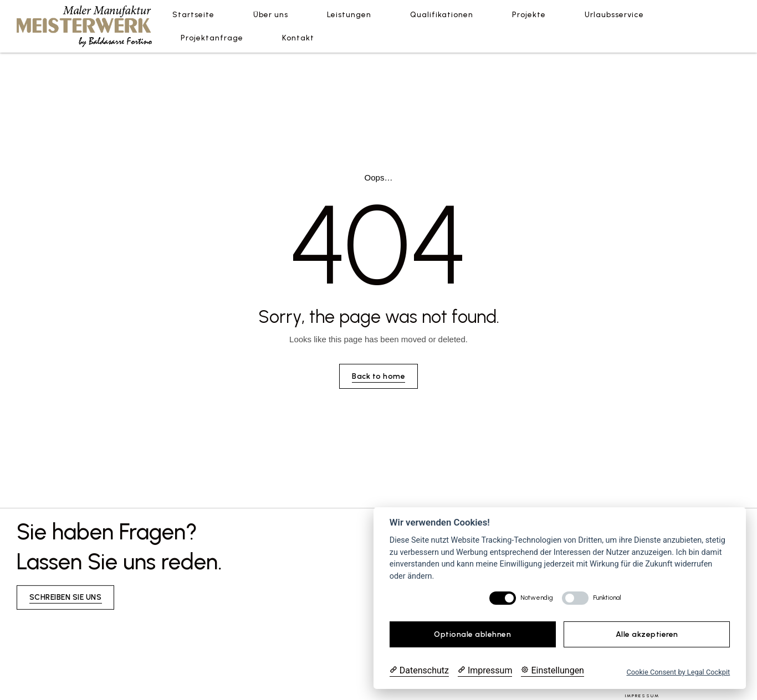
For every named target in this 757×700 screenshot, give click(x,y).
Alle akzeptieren (647, 634)
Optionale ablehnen (472, 634)
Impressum (642, 696)
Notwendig (537, 598)
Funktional (607, 598)
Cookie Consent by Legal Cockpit (678, 672)
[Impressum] (485, 671)
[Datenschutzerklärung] (419, 671)
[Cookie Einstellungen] (553, 671)
